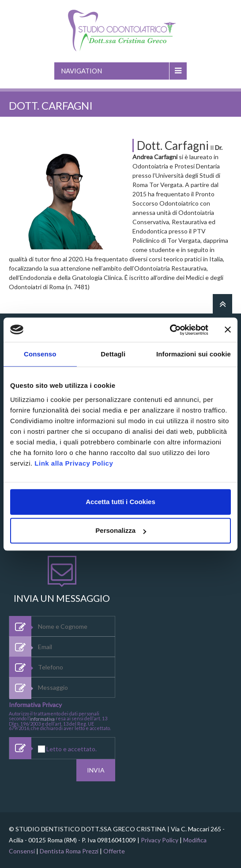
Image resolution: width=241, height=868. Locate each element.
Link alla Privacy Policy (74, 463)
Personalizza (121, 530)
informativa (42, 719)
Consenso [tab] (40, 354)
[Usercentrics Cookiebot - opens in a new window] (170, 330)
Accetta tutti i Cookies (120, 502)
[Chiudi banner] (228, 330)
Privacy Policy (160, 840)
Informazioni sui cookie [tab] (194, 354)
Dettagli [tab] (113, 354)
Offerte (114, 851)
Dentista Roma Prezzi (69, 851)
